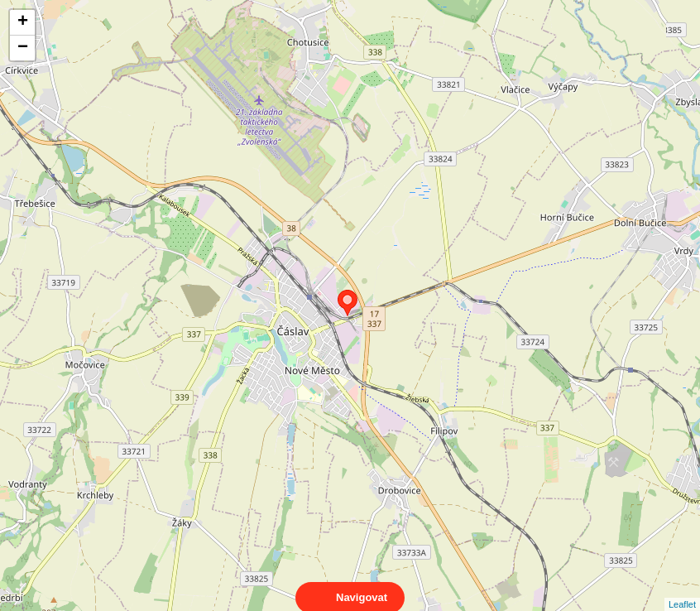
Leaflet (682, 589)
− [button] (23, 48)
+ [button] (23, 22)
